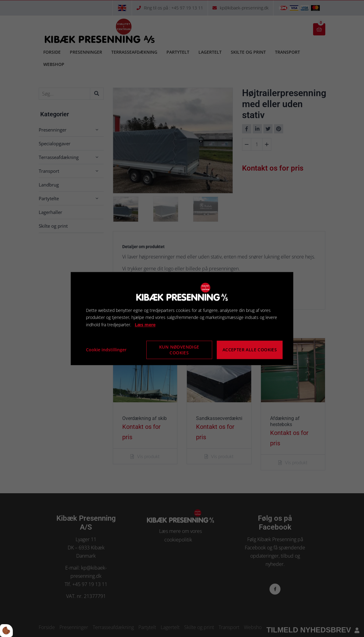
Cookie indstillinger (106, 350)
